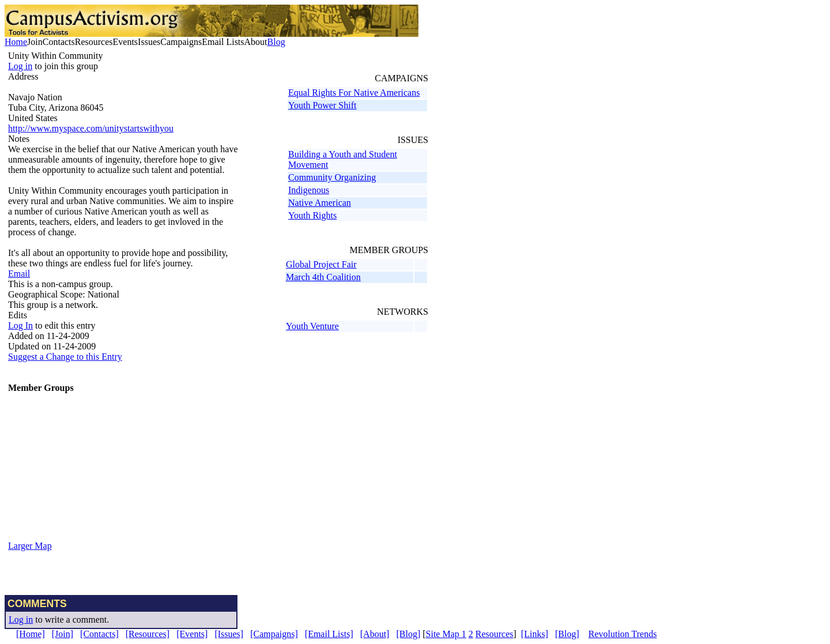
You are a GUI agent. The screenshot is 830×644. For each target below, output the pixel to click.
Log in (20, 66)
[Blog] (408, 634)
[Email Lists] (329, 634)
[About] (375, 634)
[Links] (535, 634)
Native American (320, 203)
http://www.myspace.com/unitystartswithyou (91, 128)
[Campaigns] (274, 634)
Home (16, 42)
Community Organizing (332, 177)
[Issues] (229, 634)
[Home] (31, 634)
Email (19, 274)
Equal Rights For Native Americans (354, 93)
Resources (495, 634)
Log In (20, 325)
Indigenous (309, 190)
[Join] (63, 634)
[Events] (192, 634)
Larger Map (30, 546)
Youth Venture (312, 326)
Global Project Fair (321, 264)
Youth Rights (312, 215)
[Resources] (148, 634)
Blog (276, 42)
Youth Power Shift (322, 105)
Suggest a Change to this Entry (65, 357)
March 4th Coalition (323, 277)
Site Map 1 (446, 634)
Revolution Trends (623, 634)
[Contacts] (99, 634)
